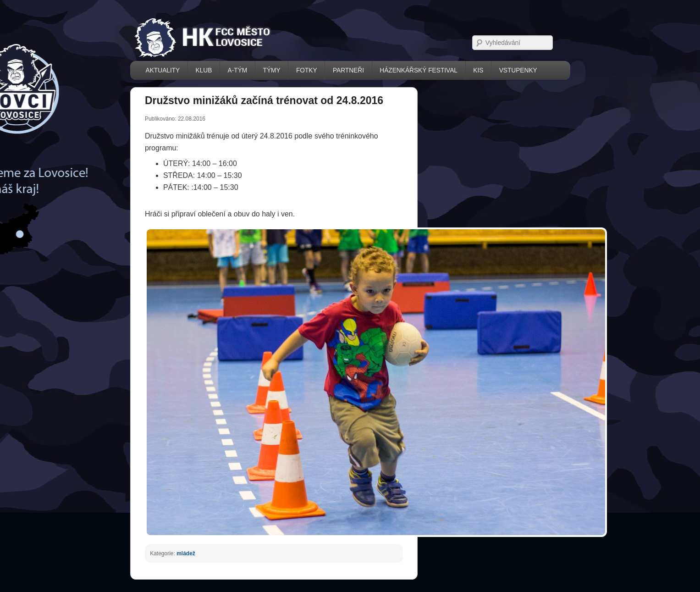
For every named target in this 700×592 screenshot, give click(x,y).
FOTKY (307, 70)
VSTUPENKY (518, 70)
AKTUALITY (163, 70)
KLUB (204, 70)
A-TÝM (238, 70)
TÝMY (272, 70)
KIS (478, 70)
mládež (186, 553)
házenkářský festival (419, 70)
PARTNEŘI (348, 70)
